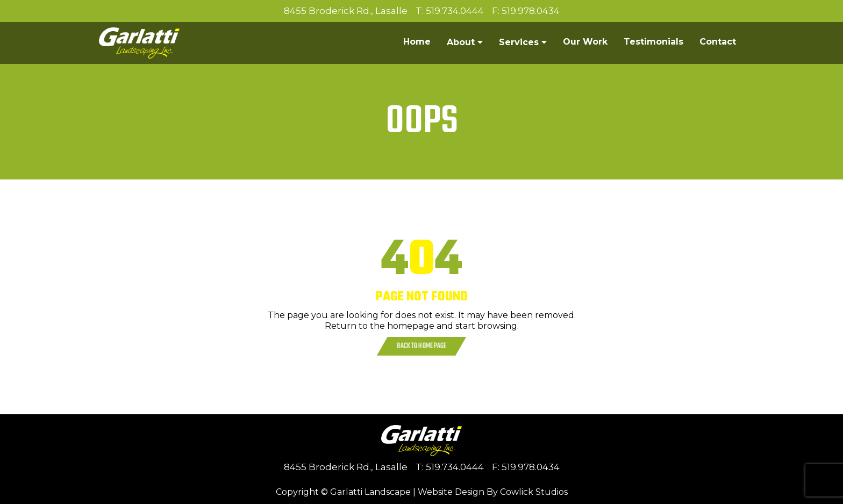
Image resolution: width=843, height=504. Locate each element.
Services (519, 42)
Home (417, 42)
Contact (718, 42)
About (461, 42)
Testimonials (653, 42)
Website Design (451, 492)
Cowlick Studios (534, 492)
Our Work (585, 42)
